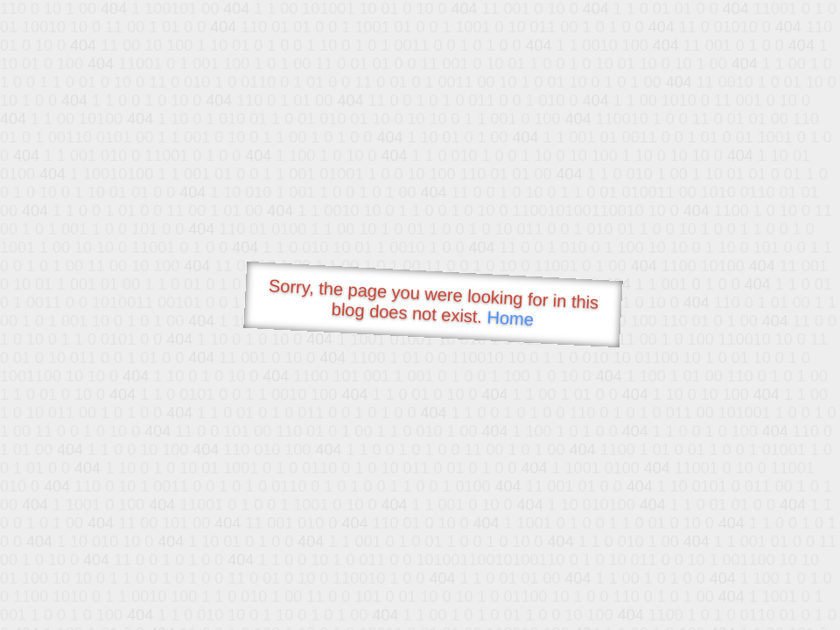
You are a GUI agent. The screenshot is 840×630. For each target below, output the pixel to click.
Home (510, 318)
